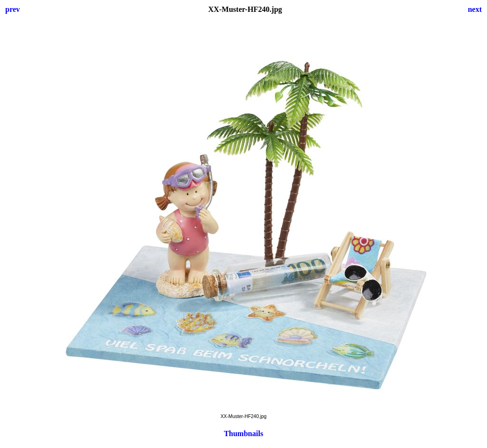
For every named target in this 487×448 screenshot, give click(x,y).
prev (13, 9)
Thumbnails (244, 434)
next (475, 9)
